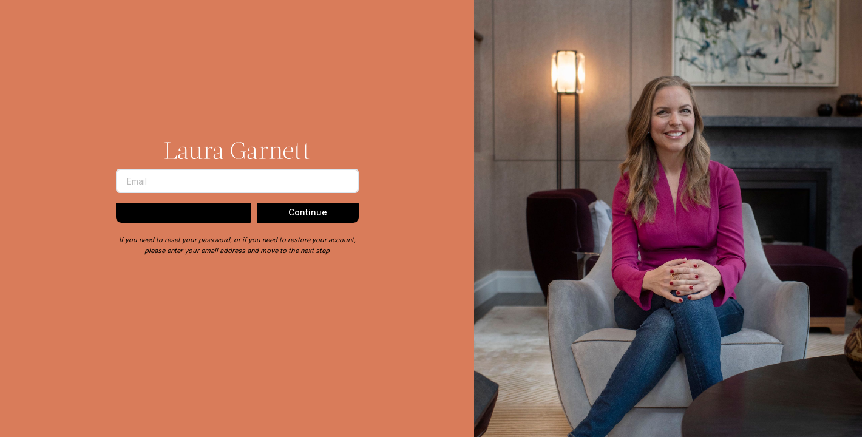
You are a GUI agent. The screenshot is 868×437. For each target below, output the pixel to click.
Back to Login (183, 213)
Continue (308, 212)
